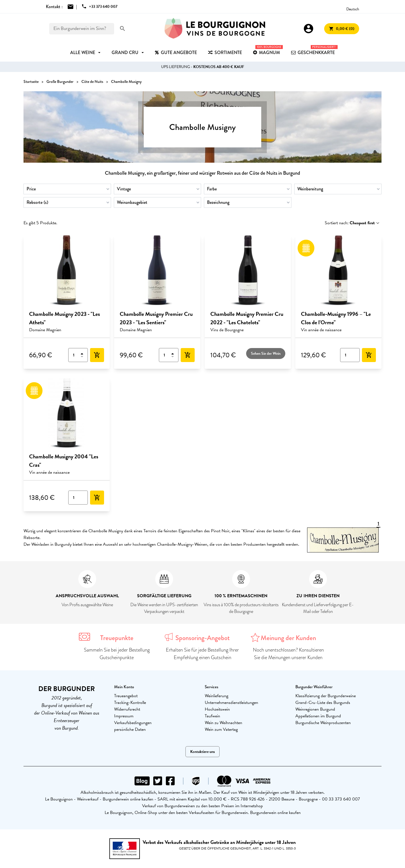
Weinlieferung (216, 696)
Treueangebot (126, 696)
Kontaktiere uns (202, 752)
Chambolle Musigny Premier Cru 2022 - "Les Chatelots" (247, 318)
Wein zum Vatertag (221, 729)
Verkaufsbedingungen (133, 723)
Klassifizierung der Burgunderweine (326, 696)
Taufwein (212, 716)
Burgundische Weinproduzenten (323, 723)
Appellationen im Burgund (318, 716)
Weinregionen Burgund (315, 709)
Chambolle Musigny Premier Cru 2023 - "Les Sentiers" (156, 318)
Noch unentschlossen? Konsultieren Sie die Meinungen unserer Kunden (288, 654)
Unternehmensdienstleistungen (231, 703)
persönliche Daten (130, 729)
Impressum (124, 716)
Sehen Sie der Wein (266, 354)
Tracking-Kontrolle (130, 703)
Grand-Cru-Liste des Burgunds (323, 703)
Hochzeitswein (217, 709)
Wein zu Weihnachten (223, 723)
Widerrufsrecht (127, 709)
